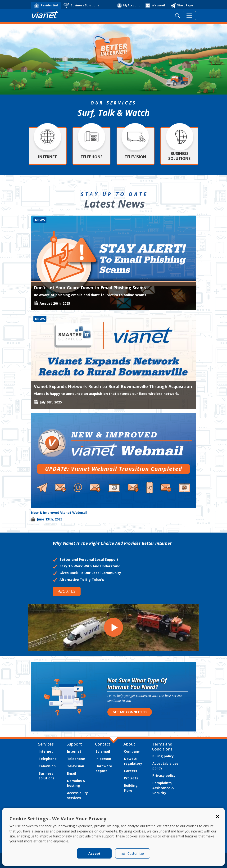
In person (103, 759)
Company (132, 751)
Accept (94, 853)
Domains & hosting (76, 783)
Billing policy (163, 756)
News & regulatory (133, 761)
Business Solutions (46, 776)
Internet (46, 751)
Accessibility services (77, 795)
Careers (130, 771)
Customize (133, 853)
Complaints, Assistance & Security (163, 788)
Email (72, 773)
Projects (131, 778)
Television (47, 766)
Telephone (48, 759)
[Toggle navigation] (189, 16)
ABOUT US (67, 591)
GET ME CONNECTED (130, 712)
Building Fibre (131, 788)
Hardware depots (104, 769)
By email (103, 751)
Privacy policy (164, 775)
